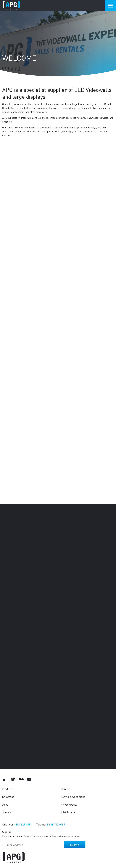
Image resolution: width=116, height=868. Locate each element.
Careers (66, 789)
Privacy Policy (69, 804)
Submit (75, 845)
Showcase (8, 797)
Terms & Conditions (73, 797)
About (6, 804)
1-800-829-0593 (23, 824)
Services (7, 812)
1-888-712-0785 (56, 824)
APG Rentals (68, 812)
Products (8, 789)
